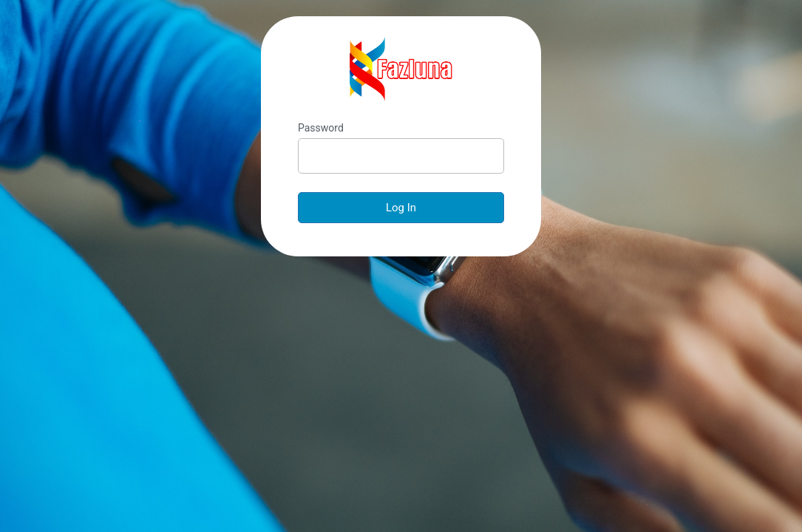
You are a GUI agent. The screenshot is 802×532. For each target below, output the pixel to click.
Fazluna (401, 69)
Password (321, 128)
